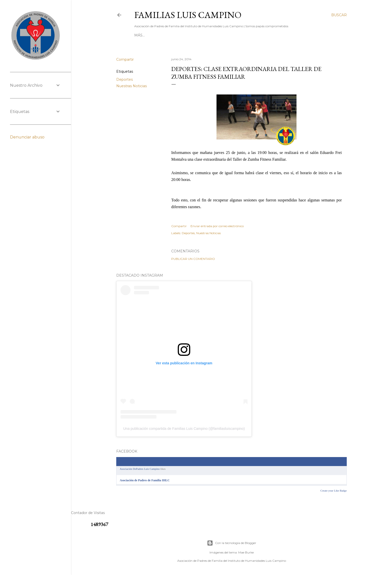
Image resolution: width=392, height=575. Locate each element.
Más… (292, 35)
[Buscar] (339, 15)
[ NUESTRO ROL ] (239, 35)
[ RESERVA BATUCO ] (201, 35)
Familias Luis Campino (188, 15)
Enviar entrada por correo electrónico (217, 226)
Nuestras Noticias (131, 86)
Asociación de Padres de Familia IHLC (145, 480)
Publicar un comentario (193, 259)
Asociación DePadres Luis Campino (140, 469)
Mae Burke (246, 552)
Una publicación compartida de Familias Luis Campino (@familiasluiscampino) (184, 429)
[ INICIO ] (143, 35)
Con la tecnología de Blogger (232, 543)
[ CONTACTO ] (166, 35)
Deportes (124, 79)
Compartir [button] (125, 59)
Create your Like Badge (334, 491)
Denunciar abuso (27, 137)
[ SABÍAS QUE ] (271, 35)
